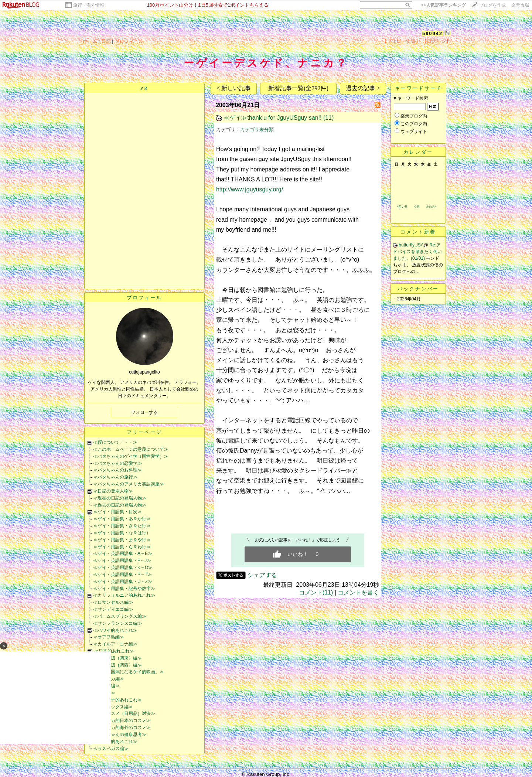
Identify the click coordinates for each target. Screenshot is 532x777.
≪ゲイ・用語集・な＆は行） (122, 533)
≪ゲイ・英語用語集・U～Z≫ (123, 582)
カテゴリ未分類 (257, 129)
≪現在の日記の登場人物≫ (120, 498)
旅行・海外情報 (89, 5)
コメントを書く (358, 592)
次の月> (431, 207)
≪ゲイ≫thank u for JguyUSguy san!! (272, 118)
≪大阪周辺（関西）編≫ (117, 665)
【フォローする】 (401, 41)
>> (443, 5)
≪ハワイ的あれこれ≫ (115, 630)
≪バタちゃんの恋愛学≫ (117, 463)
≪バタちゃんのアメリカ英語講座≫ (129, 484)
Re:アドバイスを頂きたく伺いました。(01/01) (417, 252)
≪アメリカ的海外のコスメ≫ (122, 727)
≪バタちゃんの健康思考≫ (120, 735)
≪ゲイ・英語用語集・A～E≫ (123, 553)
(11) (328, 118)
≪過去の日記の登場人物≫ (120, 505)
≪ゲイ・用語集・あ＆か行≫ (122, 519)
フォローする (144, 412)
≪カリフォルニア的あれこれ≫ (124, 595)
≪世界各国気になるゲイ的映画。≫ (129, 672)
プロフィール (129, 41)
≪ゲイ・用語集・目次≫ (117, 512)
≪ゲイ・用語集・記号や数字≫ (124, 589)
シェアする (262, 575)
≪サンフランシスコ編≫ (117, 623)
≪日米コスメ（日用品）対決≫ (124, 713)
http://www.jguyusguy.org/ (250, 189)
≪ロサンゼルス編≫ (113, 602)
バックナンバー (418, 289)
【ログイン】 (436, 41)
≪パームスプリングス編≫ (120, 616)
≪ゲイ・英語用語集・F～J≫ (122, 560)
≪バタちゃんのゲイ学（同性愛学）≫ (131, 456)
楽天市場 (520, 5)
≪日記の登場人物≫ (113, 491)
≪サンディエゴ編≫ (113, 609)
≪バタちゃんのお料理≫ (117, 470)
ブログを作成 (492, 5)
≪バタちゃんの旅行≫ (115, 477)
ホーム (90, 41)
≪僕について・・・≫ (115, 442)
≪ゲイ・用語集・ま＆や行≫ (122, 540)
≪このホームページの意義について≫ (131, 449)
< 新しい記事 (234, 88)
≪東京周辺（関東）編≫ (117, 658)
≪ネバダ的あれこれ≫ (115, 742)
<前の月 (402, 207)
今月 (417, 207)
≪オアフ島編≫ (109, 637)
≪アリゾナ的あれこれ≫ (117, 700)
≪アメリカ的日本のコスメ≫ (122, 720)
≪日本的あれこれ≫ (114, 651)
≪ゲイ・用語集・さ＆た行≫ (122, 526)
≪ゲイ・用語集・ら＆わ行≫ (122, 547)
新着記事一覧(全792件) (298, 88)
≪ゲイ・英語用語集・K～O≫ (123, 568)
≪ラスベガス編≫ (111, 749)
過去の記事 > (363, 88)
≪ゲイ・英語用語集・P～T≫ (122, 575)
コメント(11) (316, 592)
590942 (432, 33)
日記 (106, 41)
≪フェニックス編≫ (113, 707)
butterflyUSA (411, 245)
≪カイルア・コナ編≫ (115, 644)
